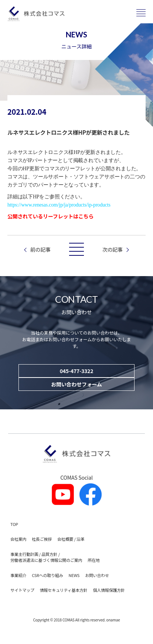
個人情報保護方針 (109, 590)
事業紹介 (18, 575)
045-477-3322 (76, 371)
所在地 (93, 560)
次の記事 (113, 249)
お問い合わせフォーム (76, 384)
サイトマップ (22, 590)
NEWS (74, 575)
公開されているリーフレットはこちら (50, 216)
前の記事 (40, 249)
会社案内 (18, 539)
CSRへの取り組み (47, 575)
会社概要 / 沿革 (71, 539)
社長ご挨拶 (42, 539)
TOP (14, 524)
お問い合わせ (97, 575)
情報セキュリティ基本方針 (64, 590)
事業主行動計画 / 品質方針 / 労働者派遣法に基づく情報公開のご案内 (46, 557)
